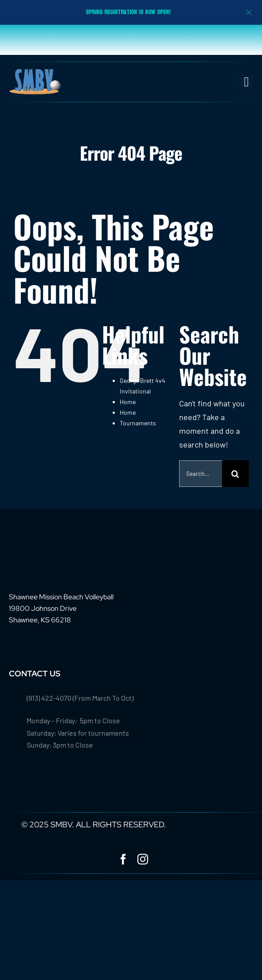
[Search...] (201, 474)
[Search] (235, 474)
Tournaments (138, 423)
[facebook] (123, 859)
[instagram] (143, 859)
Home (128, 402)
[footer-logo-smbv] (36, 544)
